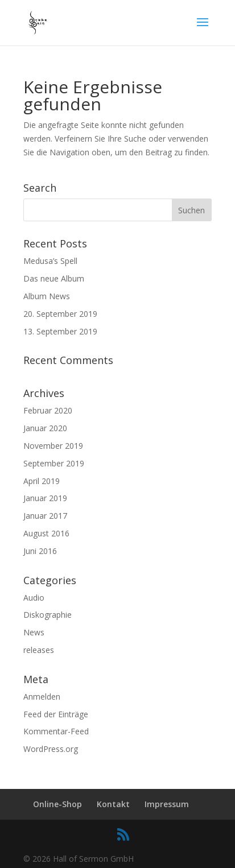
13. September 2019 (60, 331)
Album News (47, 296)
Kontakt (113, 804)
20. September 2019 (60, 314)
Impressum (167, 804)
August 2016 (46, 533)
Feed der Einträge (56, 714)
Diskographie (48, 615)
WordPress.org (51, 749)
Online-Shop (57, 804)
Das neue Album (54, 278)
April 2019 (42, 481)
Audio (34, 598)
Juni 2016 (40, 551)
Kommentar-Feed (56, 731)
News (34, 632)
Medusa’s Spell (50, 261)
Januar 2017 (45, 516)
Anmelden (42, 697)
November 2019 (53, 446)
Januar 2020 (45, 428)
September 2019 (54, 463)
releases (39, 650)
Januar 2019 (45, 498)
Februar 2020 (48, 410)
